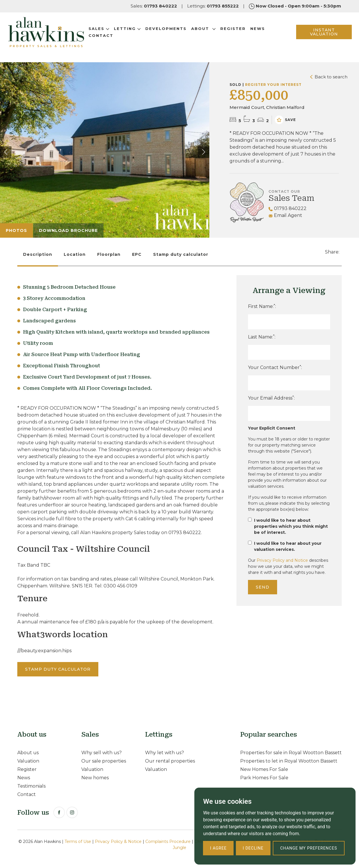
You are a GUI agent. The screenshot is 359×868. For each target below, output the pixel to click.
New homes (95, 778)
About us (28, 753)
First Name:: (262, 306)
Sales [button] (110, 34)
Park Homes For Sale (264, 778)
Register (244, 34)
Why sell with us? (102, 753)
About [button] (214, 34)
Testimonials (31, 786)
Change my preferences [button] (309, 848)
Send (263, 587)
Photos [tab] (16, 230)
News (268, 34)
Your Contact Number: (275, 367)
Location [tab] (75, 255)
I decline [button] (253, 848)
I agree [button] (218, 848)
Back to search (329, 77)
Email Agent (285, 215)
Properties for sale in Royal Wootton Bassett (291, 753)
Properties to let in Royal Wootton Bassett (289, 761)
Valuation (28, 761)
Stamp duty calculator (181, 255)
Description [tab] (38, 255)
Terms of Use (78, 841)
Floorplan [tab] (109, 255)
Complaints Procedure (168, 841)
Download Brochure (68, 230)
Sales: (154, 6)
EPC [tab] (137, 255)
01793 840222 (287, 208)
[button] (204, 152)
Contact (112, 41)
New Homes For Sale (264, 769)
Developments (177, 34)
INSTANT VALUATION (316, 37)
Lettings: (213, 6)
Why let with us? (165, 753)
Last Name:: (262, 337)
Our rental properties (170, 761)
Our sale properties (104, 761)
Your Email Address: (271, 398)
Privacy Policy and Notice (282, 560)
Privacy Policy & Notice (118, 841)
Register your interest (273, 85)
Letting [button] (138, 34)
